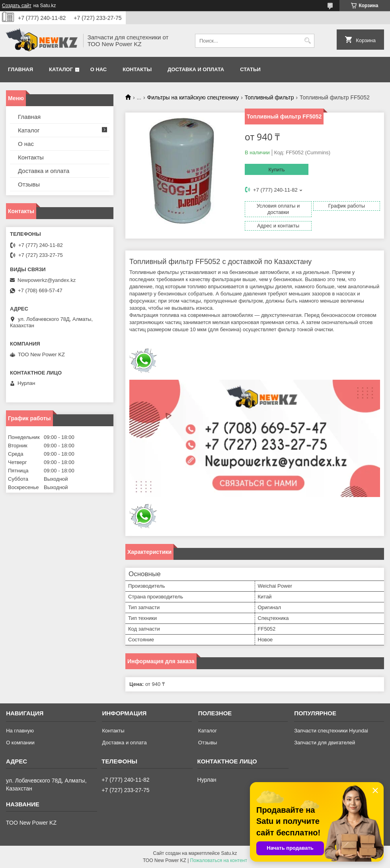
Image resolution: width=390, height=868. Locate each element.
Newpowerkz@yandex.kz (47, 280)
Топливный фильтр (269, 97)
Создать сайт (17, 6)
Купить (276, 170)
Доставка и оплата (196, 69)
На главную (20, 731)
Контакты (137, 69)
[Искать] (307, 41)
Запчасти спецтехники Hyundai (331, 731)
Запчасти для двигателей (325, 743)
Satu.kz (229, 853)
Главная (20, 69)
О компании (20, 743)
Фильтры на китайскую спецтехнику (193, 97)
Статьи (250, 69)
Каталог (61, 69)
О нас (99, 69)
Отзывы (29, 184)
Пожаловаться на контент (219, 860)
